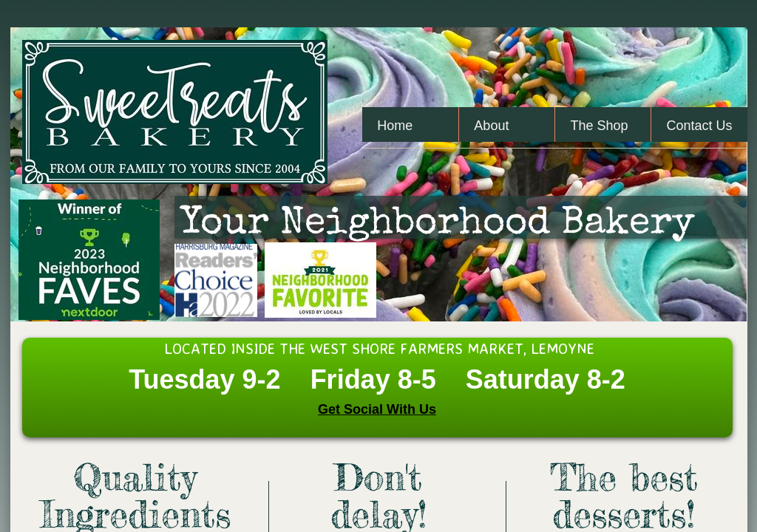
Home (395, 126)
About (491, 126)
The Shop (599, 126)
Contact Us (699, 126)
